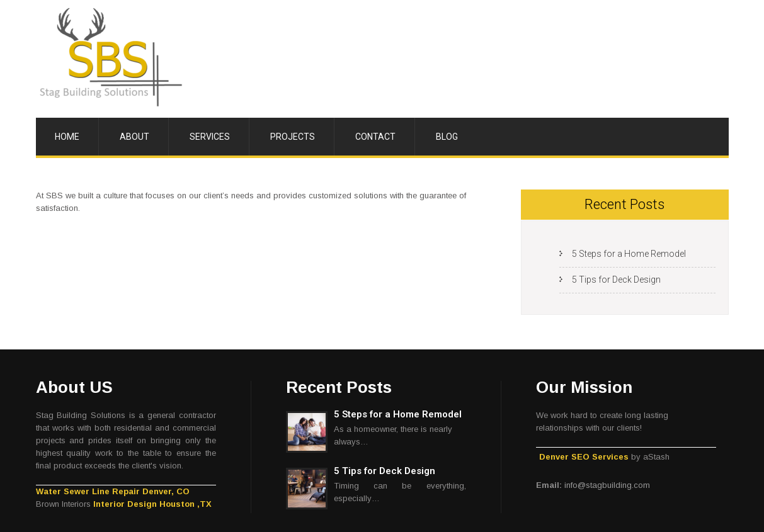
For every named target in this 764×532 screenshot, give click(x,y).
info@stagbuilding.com (607, 485)
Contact (375, 137)
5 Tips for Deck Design (616, 280)
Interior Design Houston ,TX (152, 504)
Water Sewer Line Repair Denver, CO (113, 491)
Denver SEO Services (584, 457)
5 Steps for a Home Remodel (629, 254)
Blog (447, 137)
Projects (293, 137)
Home (67, 137)
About (134, 137)
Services (210, 137)
